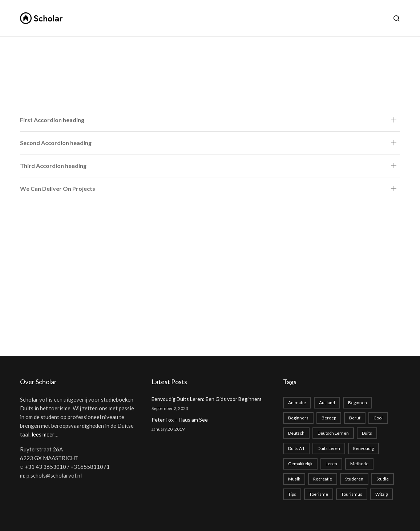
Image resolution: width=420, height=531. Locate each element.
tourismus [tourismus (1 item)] (352, 494)
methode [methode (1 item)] (359, 464)
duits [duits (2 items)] (367, 433)
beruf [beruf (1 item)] (355, 418)
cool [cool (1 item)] (378, 418)
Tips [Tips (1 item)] (292, 494)
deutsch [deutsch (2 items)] (296, 433)
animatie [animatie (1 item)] (297, 403)
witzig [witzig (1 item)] (381, 494)
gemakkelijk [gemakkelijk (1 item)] (300, 464)
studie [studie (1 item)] (383, 479)
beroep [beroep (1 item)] (329, 418)
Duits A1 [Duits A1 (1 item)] (296, 448)
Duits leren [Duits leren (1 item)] (329, 448)
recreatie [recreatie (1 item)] (323, 479)
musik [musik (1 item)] (294, 479)
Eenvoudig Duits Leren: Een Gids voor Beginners (207, 399)
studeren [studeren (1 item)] (354, 479)
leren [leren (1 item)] (331, 464)
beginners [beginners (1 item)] (298, 418)
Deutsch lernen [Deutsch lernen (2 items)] (333, 433)
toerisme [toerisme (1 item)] (319, 494)
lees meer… (45, 434)
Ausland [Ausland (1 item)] (327, 403)
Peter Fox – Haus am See (180, 420)
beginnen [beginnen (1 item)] (358, 403)
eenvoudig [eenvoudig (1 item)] (364, 448)
